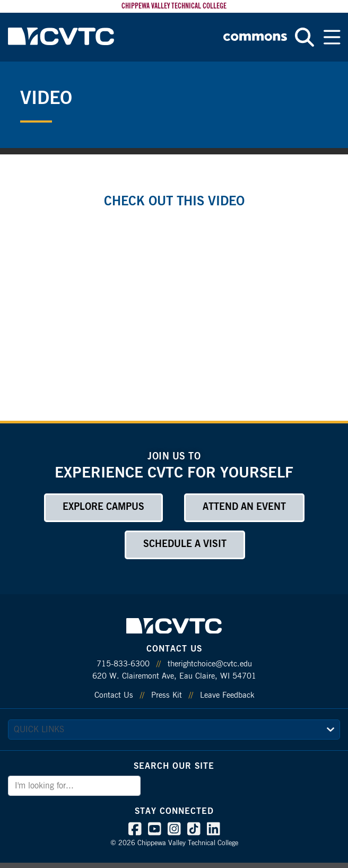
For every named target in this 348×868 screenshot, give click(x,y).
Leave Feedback (227, 695)
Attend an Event (244, 507)
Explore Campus (103, 507)
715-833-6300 (123, 664)
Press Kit (167, 695)
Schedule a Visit (185, 544)
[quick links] (174, 730)
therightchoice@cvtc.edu (210, 664)
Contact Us (114, 695)
